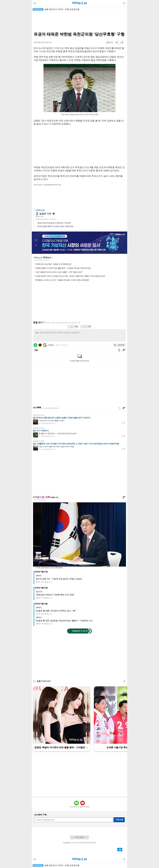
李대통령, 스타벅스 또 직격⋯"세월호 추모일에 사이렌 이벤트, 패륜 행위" (62, 280)
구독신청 (119, 820)
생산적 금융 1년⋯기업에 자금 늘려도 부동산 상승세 (59, 579)
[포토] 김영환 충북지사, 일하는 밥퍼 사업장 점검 (55, 226)
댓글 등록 (121, 345)
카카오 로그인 (40, 345)
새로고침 (52, 258)
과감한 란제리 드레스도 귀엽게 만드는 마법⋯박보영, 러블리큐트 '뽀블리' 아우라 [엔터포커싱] (70, 276)
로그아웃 (51, 345)
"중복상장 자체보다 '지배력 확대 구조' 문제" (55, 595)
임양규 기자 (45, 214)
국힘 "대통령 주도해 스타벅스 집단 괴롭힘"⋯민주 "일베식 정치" (59, 272)
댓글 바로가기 (120, 850)
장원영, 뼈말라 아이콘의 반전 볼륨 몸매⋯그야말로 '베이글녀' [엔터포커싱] (63, 268)
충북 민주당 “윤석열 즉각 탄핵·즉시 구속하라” (54, 223)
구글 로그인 (45, 345)
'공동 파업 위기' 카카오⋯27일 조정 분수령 (62, 9)
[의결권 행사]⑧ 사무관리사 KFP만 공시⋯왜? (56, 611)
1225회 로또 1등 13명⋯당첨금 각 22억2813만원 (53, 264)
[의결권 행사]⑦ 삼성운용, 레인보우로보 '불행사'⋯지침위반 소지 (64, 621)
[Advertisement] (79, 22)
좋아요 (54, 214)
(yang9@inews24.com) (53, 185)
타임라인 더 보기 (80, 631)
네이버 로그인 (35, 345)
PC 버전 (79, 837)
